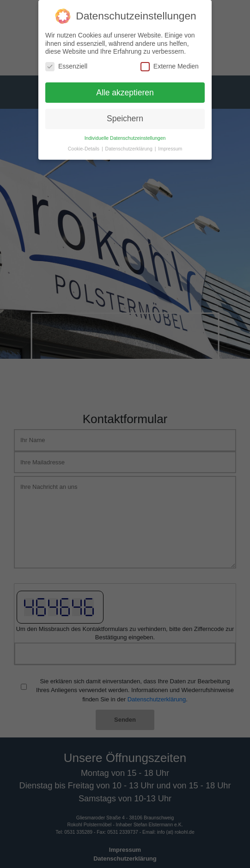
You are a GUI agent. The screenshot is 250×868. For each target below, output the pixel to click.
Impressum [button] (170, 149)
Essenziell (66, 66)
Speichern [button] (125, 119)
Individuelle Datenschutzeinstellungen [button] (125, 138)
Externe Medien (170, 66)
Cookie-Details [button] (84, 149)
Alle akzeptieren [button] (125, 93)
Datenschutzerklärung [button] (130, 149)
